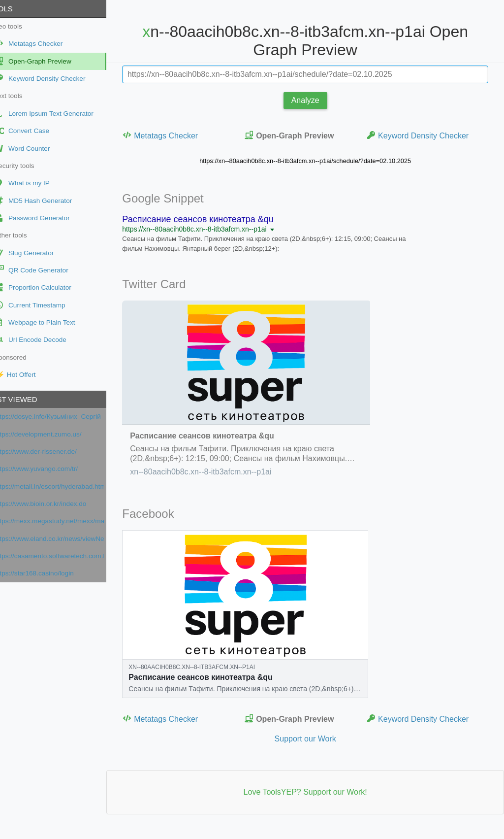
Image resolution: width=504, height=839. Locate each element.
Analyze (314, 100)
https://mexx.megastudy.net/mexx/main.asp (66, 521)
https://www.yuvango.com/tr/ (53, 469)
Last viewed (29, 399)
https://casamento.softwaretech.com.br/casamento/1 (66, 556)
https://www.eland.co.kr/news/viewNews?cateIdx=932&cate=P (66, 539)
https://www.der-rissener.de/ (52, 452)
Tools (17, 9)
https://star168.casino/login (51, 573)
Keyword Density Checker (423, 135)
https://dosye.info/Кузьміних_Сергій (64, 417)
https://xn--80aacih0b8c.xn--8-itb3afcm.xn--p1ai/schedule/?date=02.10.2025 (314, 161)
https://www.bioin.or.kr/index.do (57, 504)
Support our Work (313, 739)
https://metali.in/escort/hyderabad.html (66, 487)
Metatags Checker (177, 135)
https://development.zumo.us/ (55, 434)
